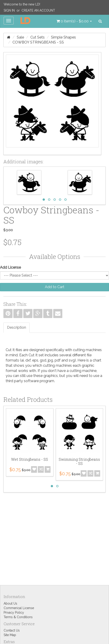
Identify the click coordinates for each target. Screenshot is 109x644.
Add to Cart (55, 287)
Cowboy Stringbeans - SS (38, 42)
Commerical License (19, 608)
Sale (20, 37)
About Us (10, 603)
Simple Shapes (63, 37)
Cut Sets (38, 37)
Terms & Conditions (18, 617)
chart (97, 360)
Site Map (10, 635)
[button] (74, 21)
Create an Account (38, 10)
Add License (10, 267)
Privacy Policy (14, 613)
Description (17, 327)
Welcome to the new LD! (22, 4)
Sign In (9, 10)
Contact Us (12, 630)
